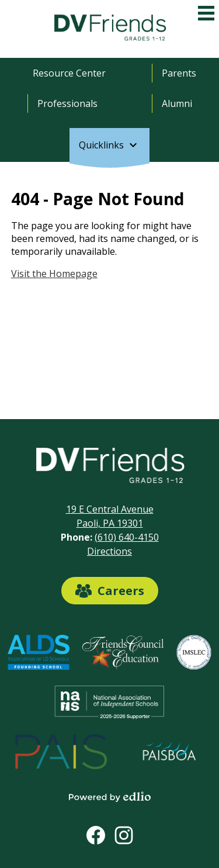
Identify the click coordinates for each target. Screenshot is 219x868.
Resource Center (69, 73)
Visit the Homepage (54, 274)
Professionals (67, 103)
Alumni (177, 103)
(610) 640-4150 (127, 537)
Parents (179, 73)
